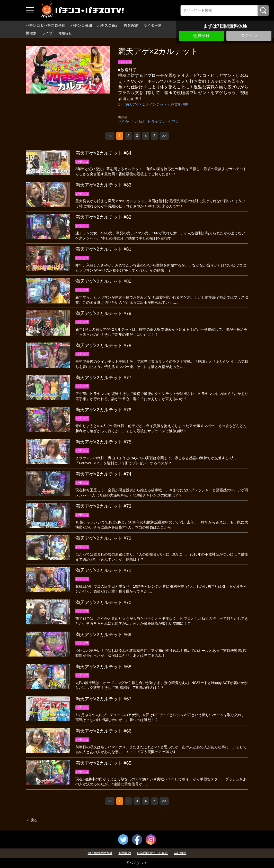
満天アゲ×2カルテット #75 (103, 442)
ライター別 (153, 25)
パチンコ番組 (81, 25)
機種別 (31, 33)
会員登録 (201, 36)
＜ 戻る (32, 820)
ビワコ (173, 122)
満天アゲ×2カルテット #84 (103, 153)
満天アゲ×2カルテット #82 (103, 217)
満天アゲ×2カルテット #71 (103, 570)
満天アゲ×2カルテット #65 (103, 763)
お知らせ (65, 33)
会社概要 (180, 853)
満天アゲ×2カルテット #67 (103, 699)
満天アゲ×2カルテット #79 (103, 313)
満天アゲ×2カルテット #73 (103, 506)
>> (164, 136)
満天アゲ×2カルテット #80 (103, 281)
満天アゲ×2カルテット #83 (103, 185)
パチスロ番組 (108, 25)
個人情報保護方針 (100, 853)
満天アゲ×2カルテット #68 (103, 667)
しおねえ (138, 122)
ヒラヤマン (157, 122)
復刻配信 (131, 25)
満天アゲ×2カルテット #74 (103, 474)
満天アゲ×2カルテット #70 (103, 603)
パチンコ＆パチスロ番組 (46, 25)
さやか (123, 122)
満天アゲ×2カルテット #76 (103, 410)
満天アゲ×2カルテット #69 (103, 635)
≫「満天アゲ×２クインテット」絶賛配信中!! (154, 104)
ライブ (47, 33)
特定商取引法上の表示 (152, 853)
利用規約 (125, 853)
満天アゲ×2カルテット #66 (103, 731)
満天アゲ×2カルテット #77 (103, 378)
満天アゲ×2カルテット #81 (103, 249)
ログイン (249, 36)
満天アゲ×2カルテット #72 (103, 538)
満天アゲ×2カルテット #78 (103, 346)
